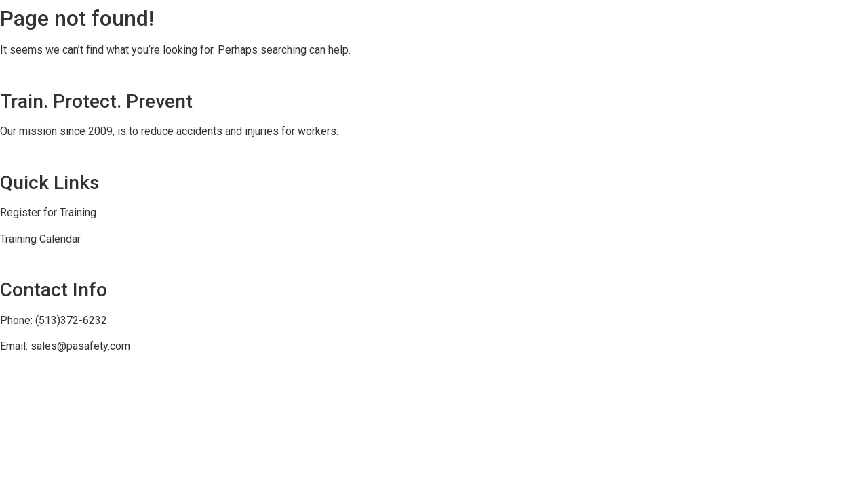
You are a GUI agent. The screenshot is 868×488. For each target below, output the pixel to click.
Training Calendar (40, 239)
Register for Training (48, 212)
